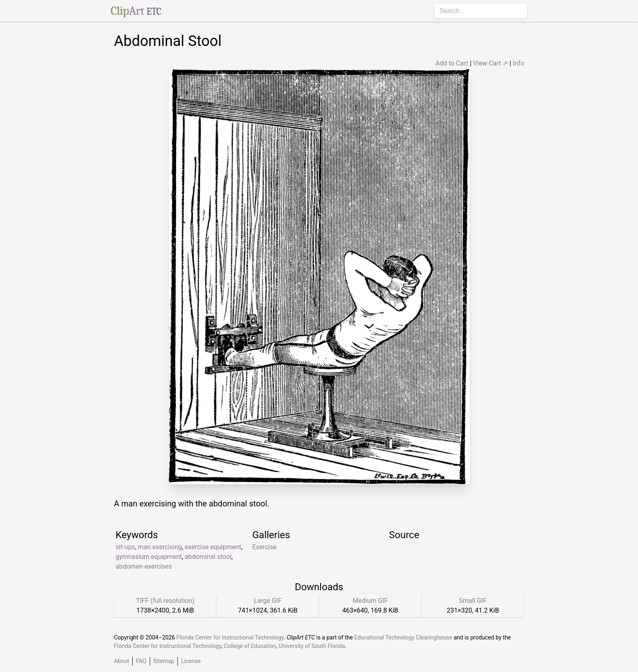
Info (518, 63)
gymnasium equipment (149, 557)
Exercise (264, 547)
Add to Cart (452, 63)
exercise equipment (213, 547)
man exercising (160, 547)
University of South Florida (312, 646)
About (121, 661)
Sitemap (164, 661)
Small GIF (473, 601)
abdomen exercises (144, 566)
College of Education (250, 646)
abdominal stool (208, 557)
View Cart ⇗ (491, 63)
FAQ (141, 661)
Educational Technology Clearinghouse (403, 637)
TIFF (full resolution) (165, 601)
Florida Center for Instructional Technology (230, 637)
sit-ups (125, 547)
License (191, 661)
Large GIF (268, 601)
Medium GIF (370, 601)
